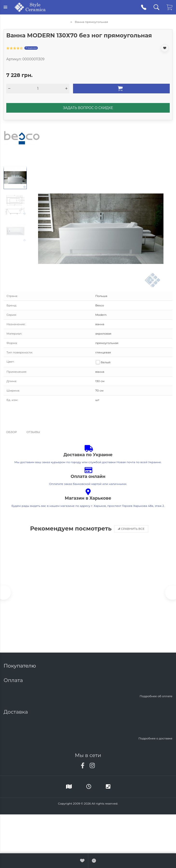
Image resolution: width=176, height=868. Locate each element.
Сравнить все (131, 529)
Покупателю (20, 666)
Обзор (11, 432)
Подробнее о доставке (155, 738)
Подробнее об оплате (156, 696)
